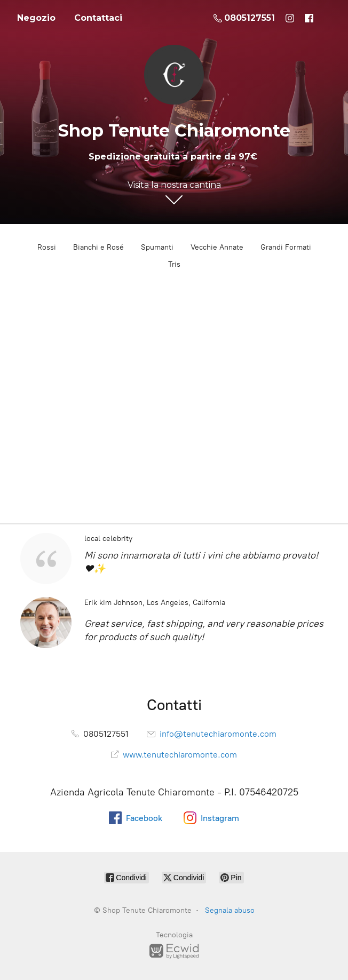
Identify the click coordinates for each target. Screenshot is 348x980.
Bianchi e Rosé (98, 247)
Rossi (47, 247)
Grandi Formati (286, 247)
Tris (174, 264)
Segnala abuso (230, 910)
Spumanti (157, 247)
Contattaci (98, 18)
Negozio (36, 18)
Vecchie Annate (217, 247)
